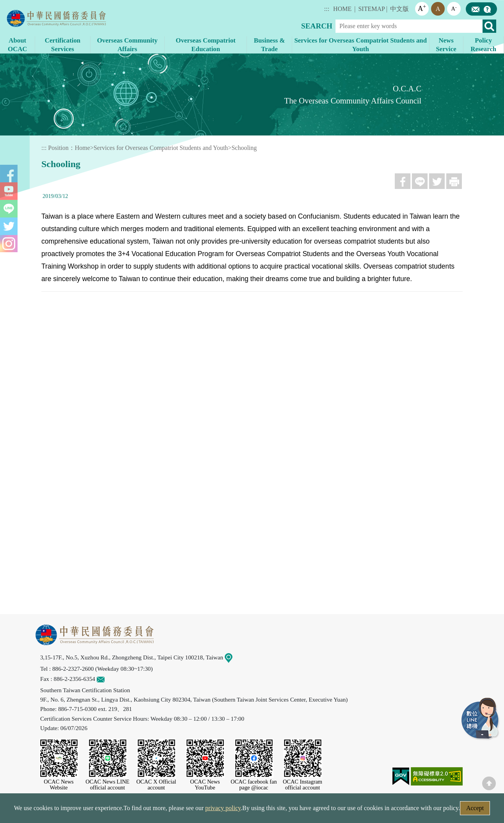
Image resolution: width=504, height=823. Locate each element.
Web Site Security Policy (202, 810)
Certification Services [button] (63, 45)
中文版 (399, 9)
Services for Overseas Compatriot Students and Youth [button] (361, 45)
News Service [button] (446, 45)
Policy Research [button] (483, 45)
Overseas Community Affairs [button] (127, 45)
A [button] (422, 8)
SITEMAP (371, 9)
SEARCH (317, 26)
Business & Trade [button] (270, 45)
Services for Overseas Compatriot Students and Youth (161, 148)
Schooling (244, 148)
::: (327, 9)
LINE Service (481, 719)
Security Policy (138, 810)
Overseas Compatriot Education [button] (206, 45)
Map (233, 657)
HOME (342, 9)
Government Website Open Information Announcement (316, 810)
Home (83, 148)
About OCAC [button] (17, 45)
